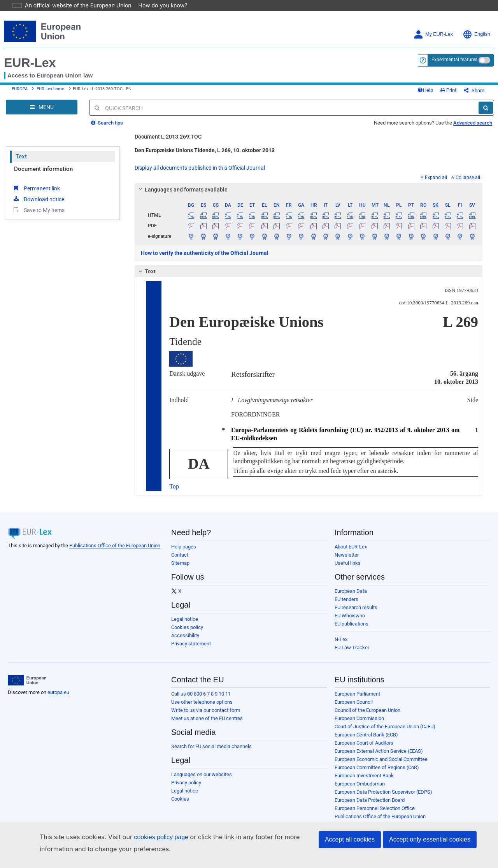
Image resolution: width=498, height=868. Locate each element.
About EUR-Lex (351, 553)
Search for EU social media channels (211, 752)
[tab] (309, 195)
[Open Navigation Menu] (42, 113)
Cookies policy (187, 633)
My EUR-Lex (433, 34)
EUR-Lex (30, 63)
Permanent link (36, 194)
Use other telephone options (202, 708)
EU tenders (346, 605)
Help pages (184, 553)
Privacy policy (186, 788)
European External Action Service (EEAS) (379, 757)
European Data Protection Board (370, 806)
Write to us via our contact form (206, 716)
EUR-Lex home (50, 92)
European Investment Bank (364, 781)
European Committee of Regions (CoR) (377, 773)
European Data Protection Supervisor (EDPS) (383, 798)
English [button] (476, 34)
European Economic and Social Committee (381, 765)
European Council (354, 708)
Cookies (180, 805)
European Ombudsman (360, 790)
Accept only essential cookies (430, 839)
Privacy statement (191, 649)
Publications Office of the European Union (115, 551)
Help (438, 93)
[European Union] (27, 686)
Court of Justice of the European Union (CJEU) (385, 732)
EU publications (352, 630)
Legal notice (185, 625)
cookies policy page (149, 837)
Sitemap (180, 569)
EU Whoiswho (350, 621)
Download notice (38, 205)
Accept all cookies (350, 839)
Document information (43, 175)
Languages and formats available (182, 195)
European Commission (359, 724)
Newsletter (347, 561)
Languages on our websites (202, 780)
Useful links (348, 569)
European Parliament (357, 700)
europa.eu (58, 698)
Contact (180, 561)
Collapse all (466, 183)
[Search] (486, 114)
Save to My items (38, 216)
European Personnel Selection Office (375, 814)
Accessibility (185, 641)
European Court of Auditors (364, 749)
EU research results (356, 613)
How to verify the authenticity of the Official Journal (205, 259)
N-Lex (341, 645)
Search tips (107, 129)
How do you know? (158, 5)
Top (174, 492)
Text (21, 162)
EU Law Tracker (352, 653)
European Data (351, 597)
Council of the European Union (367, 716)
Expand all (434, 183)
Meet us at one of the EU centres (207, 724)
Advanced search (473, 129)
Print (461, 93)
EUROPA (20, 92)
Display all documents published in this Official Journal (200, 174)
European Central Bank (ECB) (366, 741)
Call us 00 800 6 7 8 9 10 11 (201, 700)
